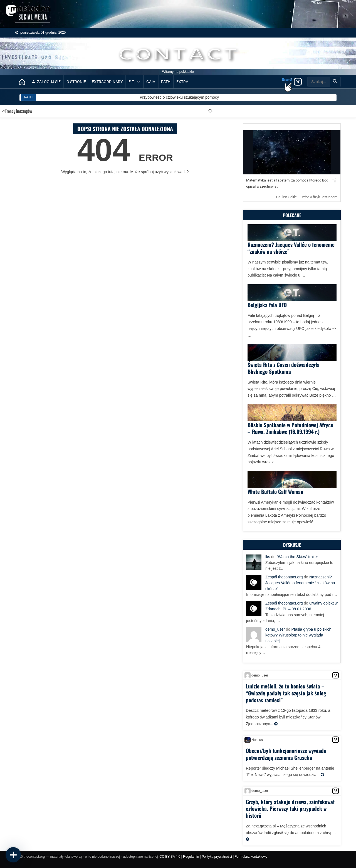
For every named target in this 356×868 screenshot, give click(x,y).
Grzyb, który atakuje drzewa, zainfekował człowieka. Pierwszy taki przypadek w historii (290, 808)
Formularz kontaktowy (251, 857)
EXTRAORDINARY (107, 82)
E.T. (134, 82)
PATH (166, 82)
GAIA (151, 82)
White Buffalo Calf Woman (275, 491)
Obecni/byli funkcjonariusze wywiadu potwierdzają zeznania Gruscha (286, 754)
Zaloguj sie (49, 82)
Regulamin (191, 857)
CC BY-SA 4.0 (170, 857)
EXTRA (182, 82)
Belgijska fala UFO (267, 305)
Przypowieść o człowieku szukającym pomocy (179, 97)
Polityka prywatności (217, 857)
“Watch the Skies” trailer (297, 557)
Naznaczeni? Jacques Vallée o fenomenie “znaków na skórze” (291, 248)
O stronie (76, 82)
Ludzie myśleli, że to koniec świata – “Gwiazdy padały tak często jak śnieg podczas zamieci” (286, 693)
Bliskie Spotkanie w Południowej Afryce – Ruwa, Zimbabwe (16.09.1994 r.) (290, 428)
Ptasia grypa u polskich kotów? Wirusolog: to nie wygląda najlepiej (298, 635)
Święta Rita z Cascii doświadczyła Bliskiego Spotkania (284, 368)
